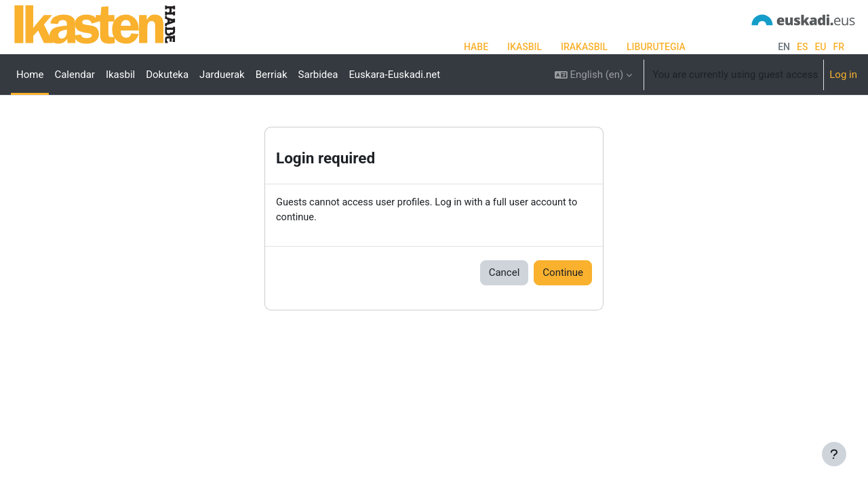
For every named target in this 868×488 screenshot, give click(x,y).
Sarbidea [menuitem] (318, 75)
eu (820, 47)
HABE (476, 47)
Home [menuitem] (30, 75)
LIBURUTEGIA (656, 47)
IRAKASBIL (584, 47)
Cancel (505, 316)
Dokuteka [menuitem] (167, 75)
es (802, 47)
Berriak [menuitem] (272, 75)
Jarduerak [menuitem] (222, 75)
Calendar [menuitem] (75, 75)
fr (839, 47)
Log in (843, 75)
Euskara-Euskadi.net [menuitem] (394, 75)
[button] (594, 75)
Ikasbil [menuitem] (120, 75)
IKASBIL (525, 47)
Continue (563, 316)
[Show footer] (834, 454)
